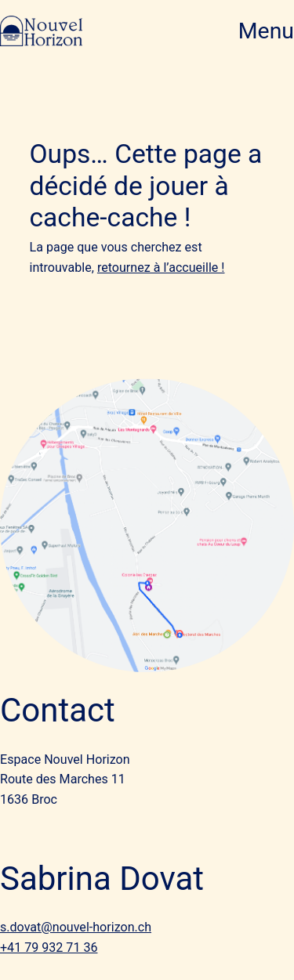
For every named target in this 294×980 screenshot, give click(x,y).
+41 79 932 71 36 (49, 947)
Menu (266, 31)
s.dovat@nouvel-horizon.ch (76, 927)
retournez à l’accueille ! (161, 268)
